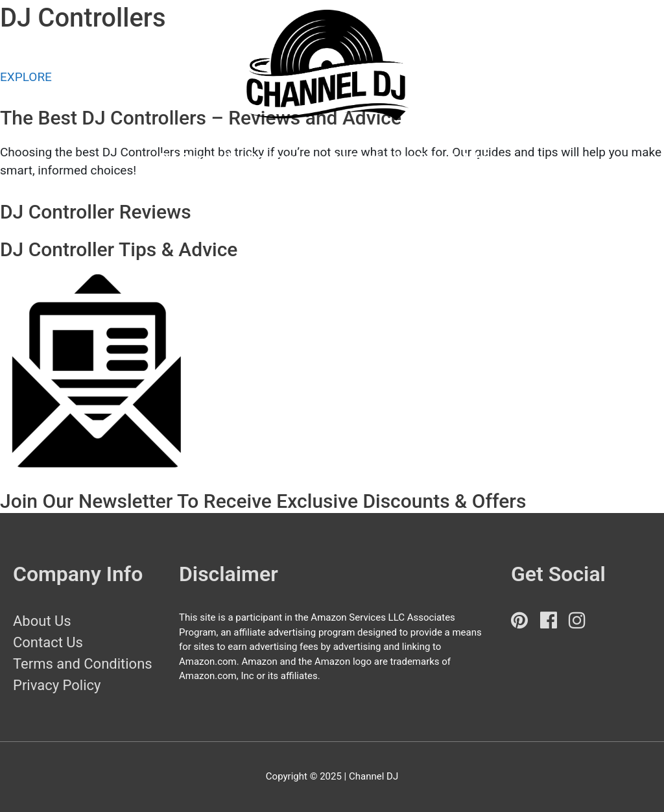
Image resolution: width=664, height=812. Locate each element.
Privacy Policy (57, 685)
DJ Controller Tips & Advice (417, 159)
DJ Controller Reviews (230, 159)
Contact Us (48, 642)
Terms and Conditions (83, 664)
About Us (42, 621)
